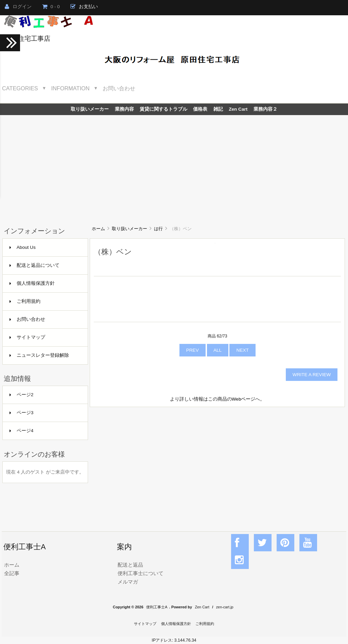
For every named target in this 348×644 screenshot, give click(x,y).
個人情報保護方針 (32, 283)
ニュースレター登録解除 (39, 355)
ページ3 (22, 413)
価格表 (200, 109)
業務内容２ (265, 109)
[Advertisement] (174, 166)
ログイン (18, 7)
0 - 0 (51, 7)
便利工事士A (157, 607)
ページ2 (22, 395)
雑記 (218, 109)
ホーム (98, 229)
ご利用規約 (25, 301)
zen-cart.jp (225, 607)
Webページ (244, 399)
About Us (23, 247)
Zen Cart (238, 109)
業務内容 (124, 109)
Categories (20, 88)
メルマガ (128, 582)
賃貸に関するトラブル (163, 109)
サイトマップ (27, 337)
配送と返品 (130, 565)
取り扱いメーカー (129, 229)
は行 (158, 229)
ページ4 (22, 431)
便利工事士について (141, 573)
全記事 (12, 573)
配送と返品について (34, 265)
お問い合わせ (119, 88)
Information (71, 88)
